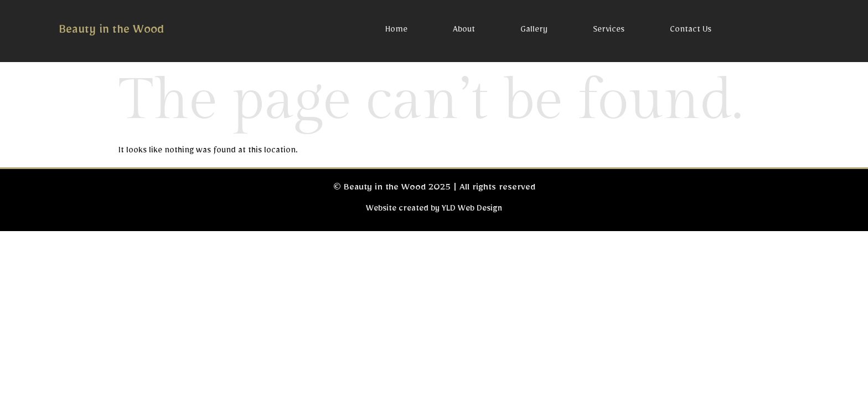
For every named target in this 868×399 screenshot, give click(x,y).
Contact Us (691, 31)
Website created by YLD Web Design (434, 210)
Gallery (534, 31)
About (464, 31)
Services (609, 31)
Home (396, 31)
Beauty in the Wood (111, 32)
